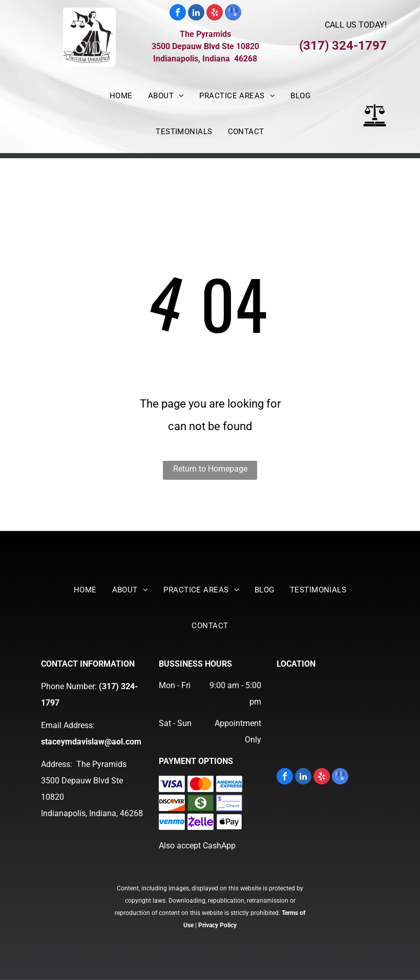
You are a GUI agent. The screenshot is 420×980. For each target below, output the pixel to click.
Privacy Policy (217, 925)
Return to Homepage (210, 469)
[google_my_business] (233, 14)
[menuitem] (121, 96)
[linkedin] (196, 14)
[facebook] (178, 14)
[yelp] (215, 14)
